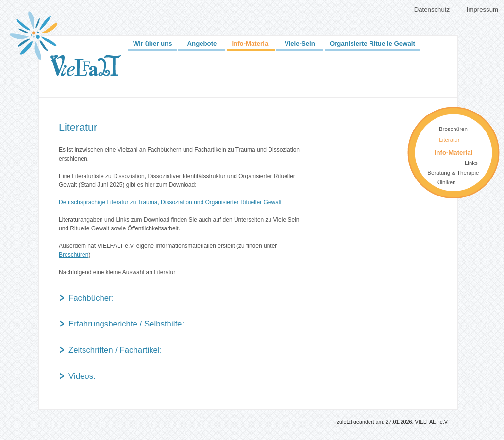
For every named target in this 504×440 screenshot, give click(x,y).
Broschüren (453, 129)
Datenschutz (432, 9)
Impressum (482, 9)
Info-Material (251, 43)
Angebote (202, 43)
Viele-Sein (300, 43)
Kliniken (446, 182)
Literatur (449, 140)
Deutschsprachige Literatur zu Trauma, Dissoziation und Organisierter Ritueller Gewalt (170, 202)
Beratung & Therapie (453, 173)
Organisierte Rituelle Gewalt (372, 43)
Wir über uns (152, 43)
